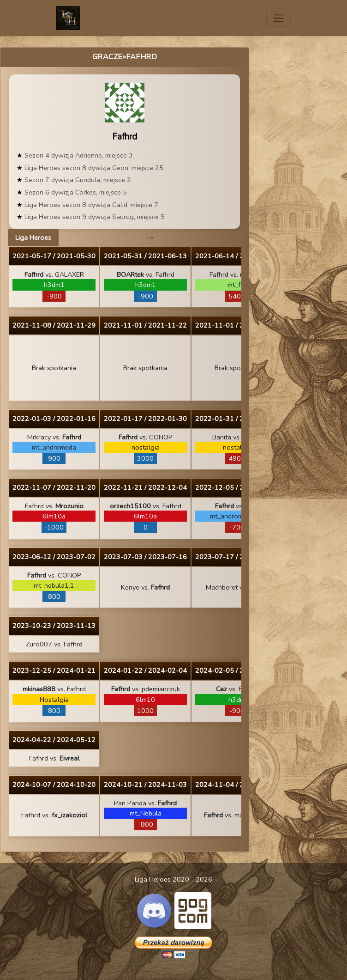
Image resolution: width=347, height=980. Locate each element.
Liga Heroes (33, 237)
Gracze (108, 57)
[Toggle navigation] (278, 18)
